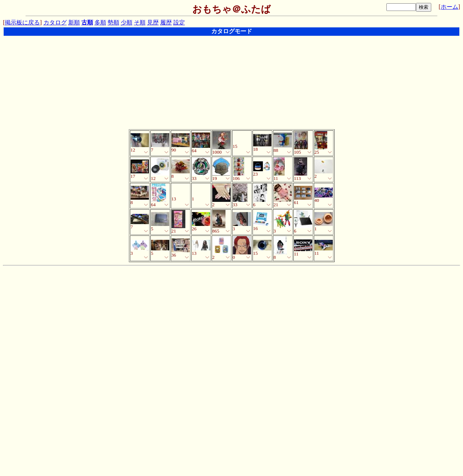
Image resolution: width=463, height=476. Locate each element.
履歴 (166, 22)
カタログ (55, 22)
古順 (87, 22)
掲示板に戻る (22, 22)
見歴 (153, 22)
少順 (127, 22)
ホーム (450, 7)
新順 (74, 22)
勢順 (113, 22)
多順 (100, 22)
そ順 (140, 22)
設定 (179, 22)
